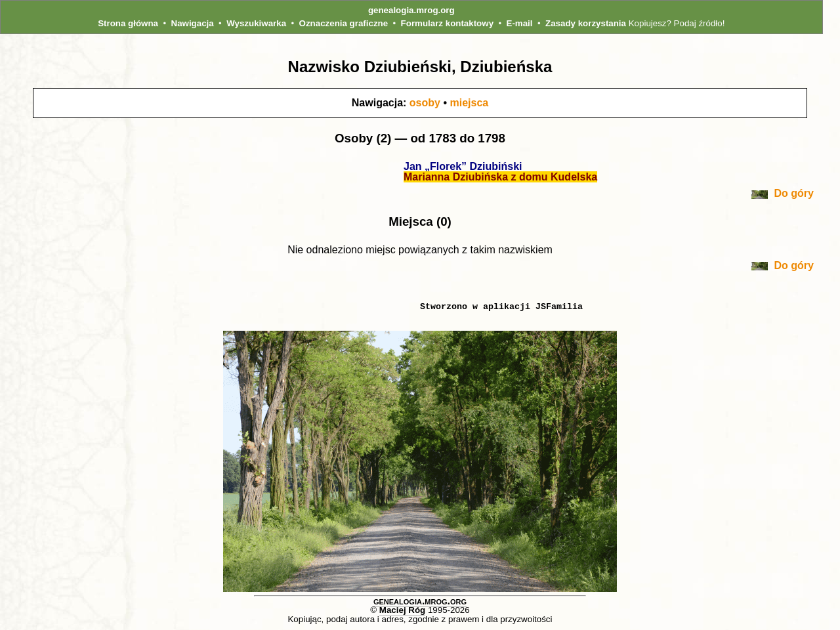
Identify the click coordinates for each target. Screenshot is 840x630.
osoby (425, 103)
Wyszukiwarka (256, 23)
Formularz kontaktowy (447, 23)
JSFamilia (559, 306)
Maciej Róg (402, 610)
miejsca (469, 103)
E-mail (520, 23)
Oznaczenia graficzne (344, 23)
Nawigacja (193, 23)
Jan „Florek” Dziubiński (463, 166)
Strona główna (128, 23)
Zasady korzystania (586, 23)
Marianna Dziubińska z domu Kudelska (500, 177)
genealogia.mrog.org (411, 10)
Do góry (783, 193)
